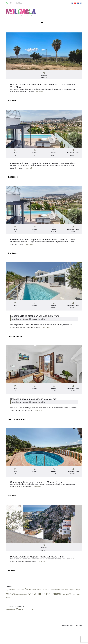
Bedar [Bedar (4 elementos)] (28, 602)
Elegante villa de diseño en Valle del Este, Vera (35, 320)
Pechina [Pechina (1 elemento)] (18, 607)
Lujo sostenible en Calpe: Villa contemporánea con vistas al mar (43, 166)
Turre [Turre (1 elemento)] (64, 607)
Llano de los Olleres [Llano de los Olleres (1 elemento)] (63, 602)
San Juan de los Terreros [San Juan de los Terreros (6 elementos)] (45, 606)
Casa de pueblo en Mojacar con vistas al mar (34, 404)
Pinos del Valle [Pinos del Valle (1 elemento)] (24, 607)
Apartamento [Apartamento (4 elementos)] (11, 622)
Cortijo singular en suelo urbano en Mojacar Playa (36, 488)
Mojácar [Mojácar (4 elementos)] (10, 607)
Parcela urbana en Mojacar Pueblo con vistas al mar (37, 564)
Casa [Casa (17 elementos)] (20, 622)
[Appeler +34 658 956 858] (14, 3)
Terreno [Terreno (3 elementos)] (35, 623)
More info (40, 93)
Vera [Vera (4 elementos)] (68, 607)
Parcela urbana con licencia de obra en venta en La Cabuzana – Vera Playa (43, 87)
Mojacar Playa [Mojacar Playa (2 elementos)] (74, 602)
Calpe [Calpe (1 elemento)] (33, 602)
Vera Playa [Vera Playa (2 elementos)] (76, 607)
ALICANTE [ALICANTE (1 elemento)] (18, 602)
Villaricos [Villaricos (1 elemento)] (8, 610)
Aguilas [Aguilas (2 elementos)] (9, 602)
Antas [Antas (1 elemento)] (23, 602)
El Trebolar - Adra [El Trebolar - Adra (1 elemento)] (40, 602)
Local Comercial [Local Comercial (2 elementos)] (28, 623)
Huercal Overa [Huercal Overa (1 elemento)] (54, 602)
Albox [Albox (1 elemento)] (14, 602)
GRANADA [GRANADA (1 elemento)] (47, 602)
